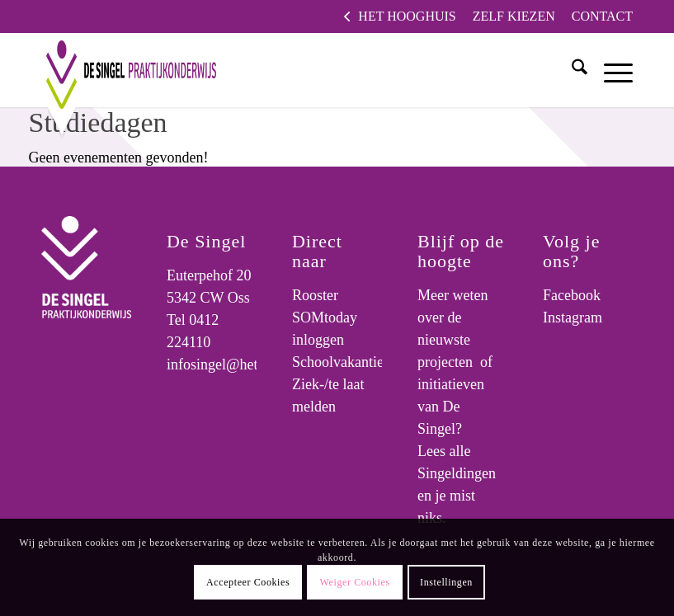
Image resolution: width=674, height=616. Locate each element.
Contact (602, 16)
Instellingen (446, 582)
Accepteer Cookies (248, 582)
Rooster (315, 295)
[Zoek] (571, 70)
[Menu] (610, 70)
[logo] (125, 70)
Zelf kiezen (514, 16)
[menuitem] (400, 16)
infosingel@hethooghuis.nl (247, 364)
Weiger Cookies (355, 582)
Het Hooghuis (407, 16)
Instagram (573, 317)
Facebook (572, 295)
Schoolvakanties (341, 362)
